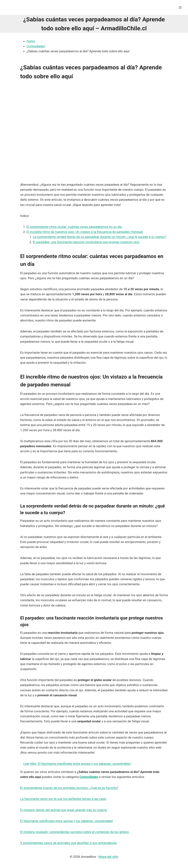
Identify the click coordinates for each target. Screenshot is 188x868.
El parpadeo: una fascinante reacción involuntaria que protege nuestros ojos (86, 242)
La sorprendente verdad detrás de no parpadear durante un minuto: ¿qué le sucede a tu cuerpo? (100, 237)
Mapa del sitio (108, 857)
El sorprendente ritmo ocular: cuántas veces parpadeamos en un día (74, 227)
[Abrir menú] (180, 7)
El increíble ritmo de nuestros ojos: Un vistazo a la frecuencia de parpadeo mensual (85, 232)
